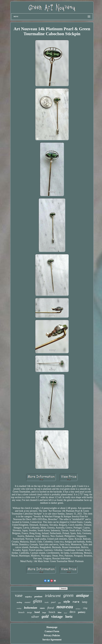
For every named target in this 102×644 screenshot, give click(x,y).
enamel (27, 602)
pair (59, 603)
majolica (28, 597)
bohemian (31, 608)
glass (38, 601)
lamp (85, 602)
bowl (66, 613)
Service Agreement (52, 640)
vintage (57, 616)
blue (60, 612)
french (52, 612)
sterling (19, 602)
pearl (53, 602)
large (44, 612)
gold (45, 616)
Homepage (52, 627)
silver (35, 617)
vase (19, 595)
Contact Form (52, 631)
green (68, 595)
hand (37, 612)
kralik (47, 602)
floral (51, 608)
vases (42, 608)
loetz (69, 617)
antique (82, 595)
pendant (38, 596)
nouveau (65, 607)
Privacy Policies (52, 635)
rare (76, 602)
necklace (78, 609)
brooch (21, 612)
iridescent (53, 596)
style (67, 602)
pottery (82, 612)
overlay (19, 608)
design (29, 612)
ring (85, 608)
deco (72, 612)
